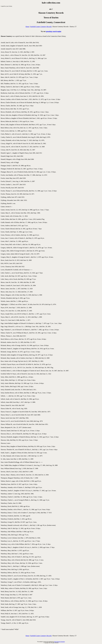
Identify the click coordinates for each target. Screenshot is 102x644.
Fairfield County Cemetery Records (41, 27)
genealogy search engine (54, 31)
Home (27, 27)
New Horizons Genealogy (60, 642)
